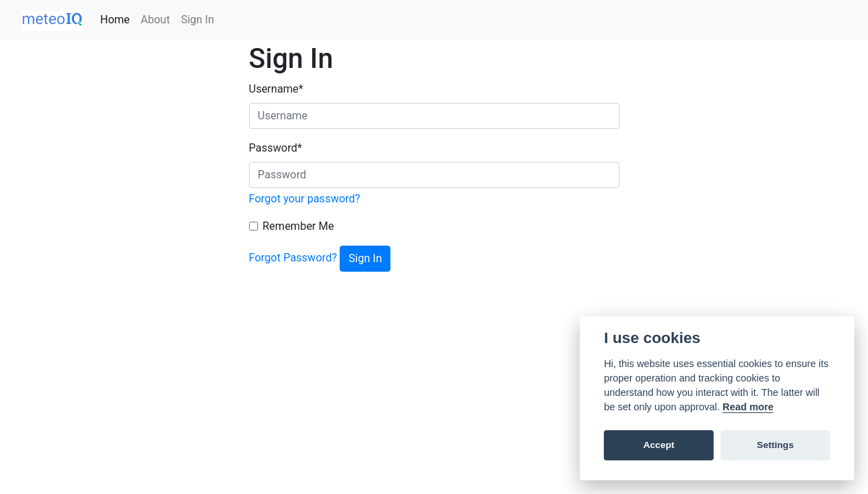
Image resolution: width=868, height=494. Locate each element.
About (155, 20)
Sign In (198, 20)
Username (276, 89)
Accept (658, 445)
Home (118, 19)
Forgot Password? (293, 258)
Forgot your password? (305, 199)
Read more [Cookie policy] (748, 407)
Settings (775, 445)
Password (276, 148)
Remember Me (298, 226)
